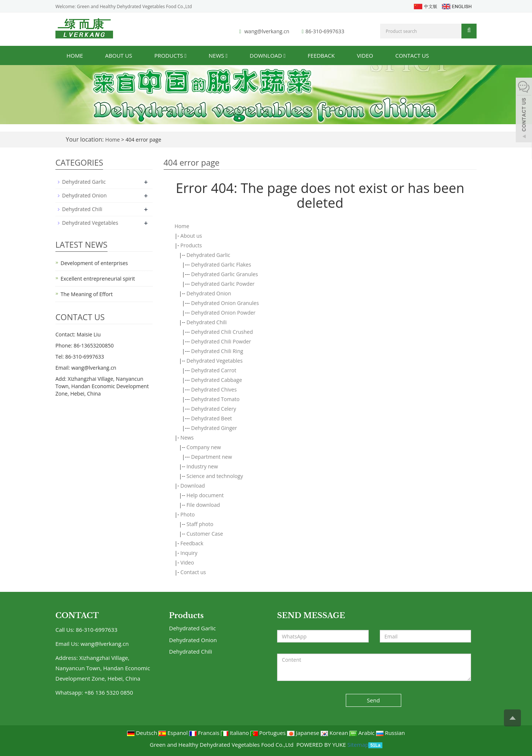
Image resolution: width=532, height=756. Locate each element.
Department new (211, 457)
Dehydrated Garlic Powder (223, 284)
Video (365, 55)
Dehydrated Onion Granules (225, 303)
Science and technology (215, 476)
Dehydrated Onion (209, 293)
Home (75, 55)
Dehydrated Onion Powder (223, 313)
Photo (187, 514)
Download (268, 55)
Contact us (412, 55)
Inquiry (189, 553)
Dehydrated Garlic (208, 255)
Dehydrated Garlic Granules (224, 274)
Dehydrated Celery (214, 409)
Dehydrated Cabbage (216, 380)
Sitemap (358, 745)
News (218, 55)
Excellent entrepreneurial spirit (98, 279)
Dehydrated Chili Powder (221, 341)
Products (170, 55)
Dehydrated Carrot (214, 370)
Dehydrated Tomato (215, 399)
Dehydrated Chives (214, 389)
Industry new (202, 466)
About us (119, 55)
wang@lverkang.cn (267, 31)
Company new (204, 447)
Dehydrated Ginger (214, 428)
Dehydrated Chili (207, 322)
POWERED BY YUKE (322, 745)
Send (373, 700)
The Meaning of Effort (87, 294)
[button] (185, 55)
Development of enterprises (94, 263)
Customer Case (205, 534)
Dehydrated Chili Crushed (222, 332)
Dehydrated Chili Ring (217, 351)
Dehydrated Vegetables (215, 361)
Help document (205, 495)
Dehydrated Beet (212, 418)
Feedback (321, 55)
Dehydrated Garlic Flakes (221, 265)
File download (203, 505)
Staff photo (200, 524)
